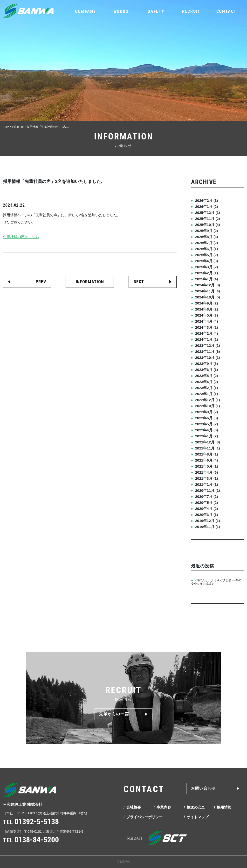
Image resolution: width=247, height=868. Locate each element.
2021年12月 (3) (208, 442)
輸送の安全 (196, 807)
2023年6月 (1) (206, 370)
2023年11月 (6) (208, 351)
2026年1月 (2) (206, 206)
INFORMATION (90, 282)
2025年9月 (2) (206, 231)
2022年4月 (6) (206, 430)
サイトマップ (198, 817)
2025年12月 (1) (208, 213)
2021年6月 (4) (206, 460)
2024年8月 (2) (206, 309)
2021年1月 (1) (206, 484)
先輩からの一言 (114, 714)
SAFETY (156, 11)
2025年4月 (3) (206, 261)
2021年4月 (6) (206, 472)
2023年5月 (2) (206, 376)
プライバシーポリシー (144, 817)
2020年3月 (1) (206, 515)
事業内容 (164, 807)
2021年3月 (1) (206, 478)
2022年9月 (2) (206, 412)
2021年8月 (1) (206, 454)
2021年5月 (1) (206, 466)
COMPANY (86, 11)
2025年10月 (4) (208, 225)
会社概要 (134, 807)
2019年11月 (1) (208, 527)
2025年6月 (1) (206, 249)
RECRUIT (191, 11)
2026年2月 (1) (206, 200)
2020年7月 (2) (206, 496)
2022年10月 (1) (208, 406)
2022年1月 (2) (206, 436)
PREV (41, 282)
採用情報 (224, 807)
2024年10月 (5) (208, 297)
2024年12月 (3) (208, 285)
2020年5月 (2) (206, 503)
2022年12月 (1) (208, 400)
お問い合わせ (204, 788)
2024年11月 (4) (208, 291)
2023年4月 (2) (206, 382)
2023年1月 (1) (206, 394)
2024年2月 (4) (206, 333)
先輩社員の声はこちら (21, 237)
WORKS (121, 11)
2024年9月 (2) (206, 303)
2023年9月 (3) (206, 364)
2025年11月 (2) (208, 219)
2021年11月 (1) (208, 448)
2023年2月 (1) (206, 388)
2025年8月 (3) (206, 237)
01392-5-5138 (37, 822)
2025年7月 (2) (206, 243)
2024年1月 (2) (206, 339)
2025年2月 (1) (206, 273)
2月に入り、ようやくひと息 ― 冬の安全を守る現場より (216, 582)
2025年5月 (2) (206, 255)
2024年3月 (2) (206, 327)
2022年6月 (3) (206, 418)
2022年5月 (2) (206, 424)
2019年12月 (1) (208, 521)
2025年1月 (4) (206, 279)
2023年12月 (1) (208, 345)
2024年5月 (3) (206, 315)
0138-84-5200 (37, 840)
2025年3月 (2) (206, 267)
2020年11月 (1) (208, 490)
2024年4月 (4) (206, 321)
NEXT (139, 282)
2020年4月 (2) (206, 509)
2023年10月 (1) (208, 358)
